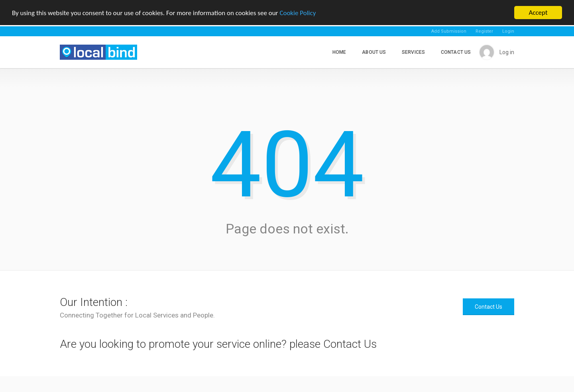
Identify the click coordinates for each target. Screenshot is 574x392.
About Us (374, 52)
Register (484, 31)
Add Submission (449, 31)
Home (339, 52)
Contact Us (456, 52)
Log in (507, 52)
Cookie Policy (298, 13)
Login (508, 31)
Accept (538, 13)
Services (413, 52)
